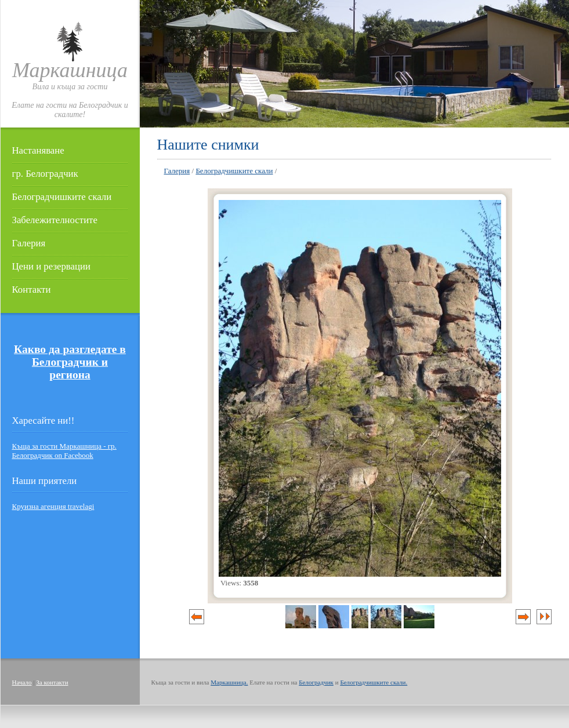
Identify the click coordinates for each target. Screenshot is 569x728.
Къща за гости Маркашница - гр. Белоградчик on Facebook (64, 451)
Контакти (32, 290)
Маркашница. (229, 682)
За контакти (52, 682)
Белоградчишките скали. (374, 682)
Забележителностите (55, 220)
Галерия (29, 243)
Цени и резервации (51, 266)
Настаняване (38, 150)
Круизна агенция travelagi (53, 506)
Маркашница (70, 70)
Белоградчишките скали (62, 197)
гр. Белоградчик (45, 174)
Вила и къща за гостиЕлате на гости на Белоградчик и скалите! (70, 101)
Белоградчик (316, 682)
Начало (22, 682)
